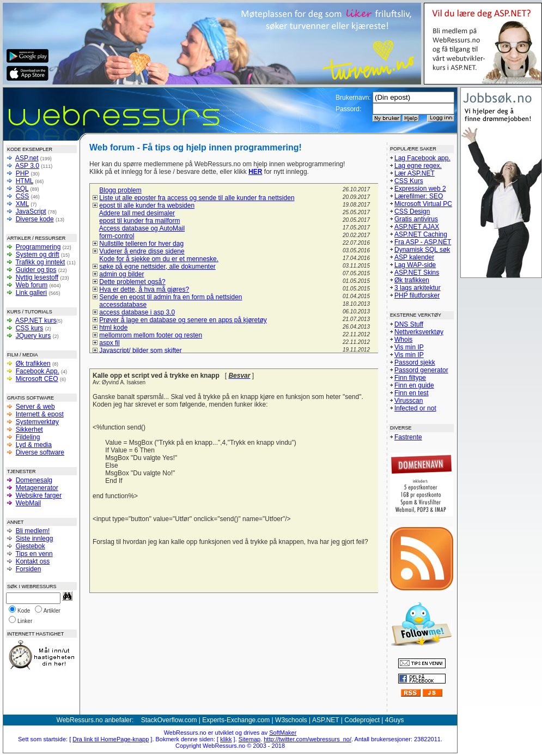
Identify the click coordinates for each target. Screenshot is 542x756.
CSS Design (412, 211)
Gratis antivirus (416, 219)
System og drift (38, 255)
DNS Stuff (409, 324)
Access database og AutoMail (142, 228)
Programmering (38, 247)
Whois (403, 340)
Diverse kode (35, 219)
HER (255, 172)
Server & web (35, 407)
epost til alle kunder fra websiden (147, 205)
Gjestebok (31, 546)
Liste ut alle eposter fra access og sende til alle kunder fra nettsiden (197, 198)
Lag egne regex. (418, 166)
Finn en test (412, 393)
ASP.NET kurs (36, 320)
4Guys (395, 720)
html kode (113, 328)
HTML (25, 181)
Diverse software (40, 452)
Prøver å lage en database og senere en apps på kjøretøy (183, 320)
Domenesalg (34, 480)
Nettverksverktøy (419, 332)
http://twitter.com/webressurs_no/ (307, 739)
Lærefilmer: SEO (419, 196)
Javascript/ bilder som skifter (140, 350)
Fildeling (28, 437)
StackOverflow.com (169, 720)
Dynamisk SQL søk (422, 250)
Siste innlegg (35, 539)
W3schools (291, 720)
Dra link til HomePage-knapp (111, 739)
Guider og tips (36, 270)
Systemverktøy (37, 422)
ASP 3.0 (27, 166)
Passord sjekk (415, 362)
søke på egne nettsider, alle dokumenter (157, 267)
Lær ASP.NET (415, 173)
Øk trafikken (33, 364)
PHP (22, 173)
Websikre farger (39, 495)
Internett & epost (40, 414)
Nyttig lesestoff (37, 277)
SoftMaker (283, 733)
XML (22, 204)
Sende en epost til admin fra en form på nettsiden (170, 297)
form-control (117, 236)
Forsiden (29, 569)
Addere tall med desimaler (137, 213)
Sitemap (249, 739)
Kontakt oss (33, 561)
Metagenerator (37, 488)
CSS (23, 196)
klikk (226, 739)
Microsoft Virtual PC (423, 204)
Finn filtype (410, 378)
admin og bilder (121, 274)
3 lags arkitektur (418, 288)
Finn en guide (414, 385)
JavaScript (31, 211)
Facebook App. (38, 371)
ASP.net (27, 158)
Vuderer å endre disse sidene (142, 251)
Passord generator (421, 370)
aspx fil (109, 343)
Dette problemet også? (132, 282)
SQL (22, 189)
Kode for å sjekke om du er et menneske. (159, 259)
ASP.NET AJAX (417, 227)
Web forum (32, 285)
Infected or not (415, 408)
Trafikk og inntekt (40, 262)
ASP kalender (414, 257)
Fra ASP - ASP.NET (423, 242)
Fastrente (408, 437)
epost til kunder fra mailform (139, 221)
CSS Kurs (409, 181)
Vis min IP (409, 347)
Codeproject (362, 720)
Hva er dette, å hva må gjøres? (144, 289)
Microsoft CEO (37, 379)
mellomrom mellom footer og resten (151, 335)
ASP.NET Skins (417, 273)
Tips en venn (34, 554)
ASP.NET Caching (421, 234)
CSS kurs (30, 328)
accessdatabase (123, 305)
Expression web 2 (420, 189)
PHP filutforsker (417, 295)
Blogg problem (120, 190)
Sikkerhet (29, 430)
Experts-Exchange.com (236, 720)
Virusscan (409, 401)
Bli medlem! (33, 531)
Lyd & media (34, 445)
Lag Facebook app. (422, 158)
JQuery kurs (34, 336)
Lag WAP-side (415, 265)
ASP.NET (326, 720)
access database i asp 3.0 (137, 312)
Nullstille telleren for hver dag (141, 244)
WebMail (28, 503)
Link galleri (31, 293)
